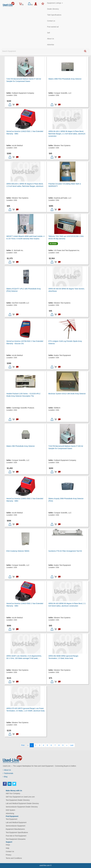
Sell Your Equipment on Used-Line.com (20, 797)
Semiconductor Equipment (16, 826)
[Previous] (28, 745)
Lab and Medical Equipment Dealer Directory (22, 803)
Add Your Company (13, 793)
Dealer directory (53, 9)
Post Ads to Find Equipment (16, 836)
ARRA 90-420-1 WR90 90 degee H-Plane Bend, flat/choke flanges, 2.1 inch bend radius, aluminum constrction (67, 134)
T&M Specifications (54, 15)
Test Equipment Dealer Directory (18, 800)
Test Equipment (12, 819)
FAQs (8, 845)
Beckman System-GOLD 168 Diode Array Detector (67, 394)
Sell (49, 33)
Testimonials (8, 773)
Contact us (51, 21)
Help (8, 848)
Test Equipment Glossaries (16, 839)
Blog (5, 777)
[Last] (72, 745)
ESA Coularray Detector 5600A (18, 551)
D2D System (10, 810)
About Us (51, 39)
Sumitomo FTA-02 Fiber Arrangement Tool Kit (65, 551)
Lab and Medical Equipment (16, 822)
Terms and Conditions (14, 858)
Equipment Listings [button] (55, 3)
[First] (23, 745)
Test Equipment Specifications (17, 832)
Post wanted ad (53, 27)
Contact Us (10, 851)
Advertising (10, 813)
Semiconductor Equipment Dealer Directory (22, 807)
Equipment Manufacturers (15, 829)
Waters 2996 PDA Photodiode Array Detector (65, 79)
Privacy (9, 855)
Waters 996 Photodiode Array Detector (21, 446)
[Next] (67, 745)
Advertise (51, 45)
